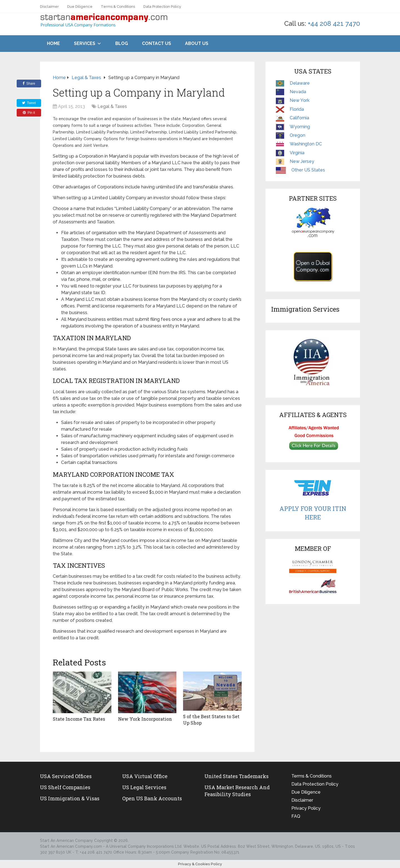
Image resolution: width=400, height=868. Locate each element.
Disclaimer (49, 7)
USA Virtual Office (145, 776)
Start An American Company (67, 840)
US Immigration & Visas (70, 798)
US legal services (144, 787)
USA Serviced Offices (66, 776)
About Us (197, 43)
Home (53, 43)
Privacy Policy (306, 808)
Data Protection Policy (162, 7)
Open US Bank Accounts (152, 798)
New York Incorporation (145, 719)
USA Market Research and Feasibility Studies (237, 790)
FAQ (296, 816)
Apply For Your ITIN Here (313, 513)
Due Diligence (80, 7)
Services (85, 43)
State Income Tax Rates (79, 719)
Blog (122, 43)
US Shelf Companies (65, 787)
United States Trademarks (237, 776)
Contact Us (157, 43)
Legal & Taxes (112, 106)
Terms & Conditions (118, 7)
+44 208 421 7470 (334, 23)
